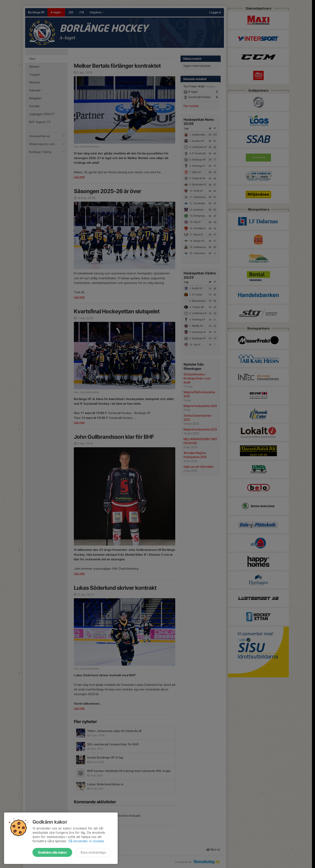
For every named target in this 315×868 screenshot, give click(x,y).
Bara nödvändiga (93, 852)
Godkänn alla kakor (52, 852)
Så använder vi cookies (86, 841)
